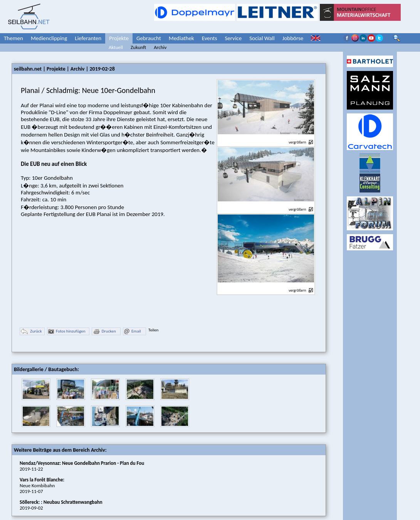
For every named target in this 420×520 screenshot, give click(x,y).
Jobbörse (293, 38)
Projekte (119, 38)
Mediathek (181, 38)
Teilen (153, 330)
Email (132, 332)
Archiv (160, 47)
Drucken (104, 332)
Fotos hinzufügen (67, 332)
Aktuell (116, 47)
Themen (13, 38)
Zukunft (138, 47)
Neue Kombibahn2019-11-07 (42, 485)
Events (210, 38)
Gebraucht (149, 38)
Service (233, 38)
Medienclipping (49, 38)
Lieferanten (88, 38)
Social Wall (262, 38)
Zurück (31, 332)
